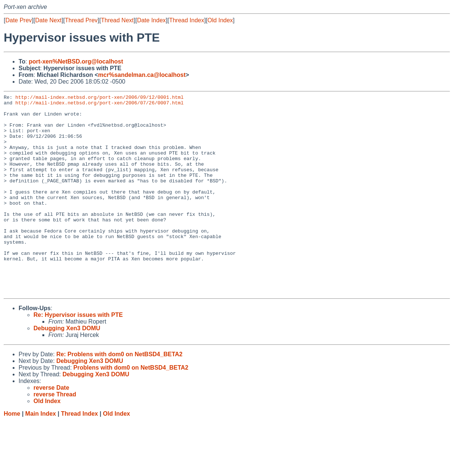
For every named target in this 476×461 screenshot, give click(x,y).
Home (12, 454)
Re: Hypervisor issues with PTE (78, 355)
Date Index (151, 20)
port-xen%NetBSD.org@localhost (76, 61)
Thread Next (117, 20)
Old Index (220, 20)
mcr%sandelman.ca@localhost (142, 75)
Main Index (41, 454)
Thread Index (187, 20)
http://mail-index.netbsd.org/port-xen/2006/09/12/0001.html (99, 98)
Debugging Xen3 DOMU (67, 368)
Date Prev (18, 20)
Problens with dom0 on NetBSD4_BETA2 (131, 408)
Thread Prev (81, 20)
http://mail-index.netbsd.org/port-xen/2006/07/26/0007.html (99, 105)
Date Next (48, 20)
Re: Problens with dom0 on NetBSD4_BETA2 (119, 394)
